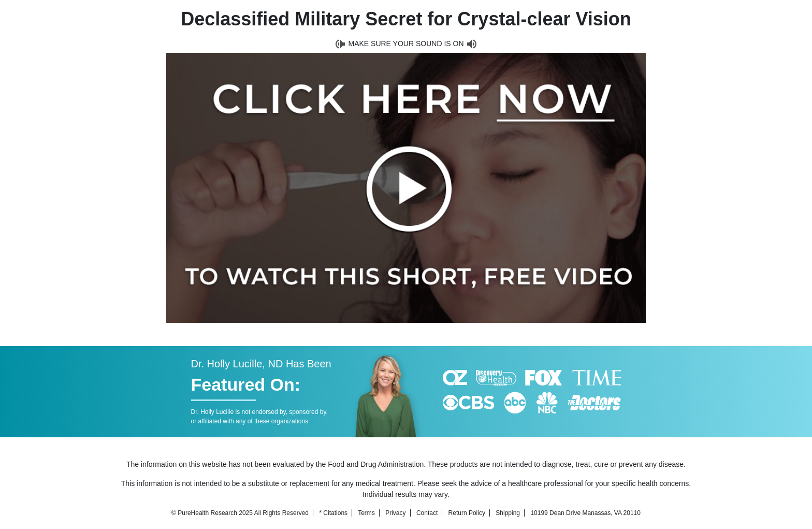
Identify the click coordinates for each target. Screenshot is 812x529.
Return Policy (467, 513)
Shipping (508, 513)
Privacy (395, 513)
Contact (427, 513)
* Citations (333, 513)
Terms (366, 513)
